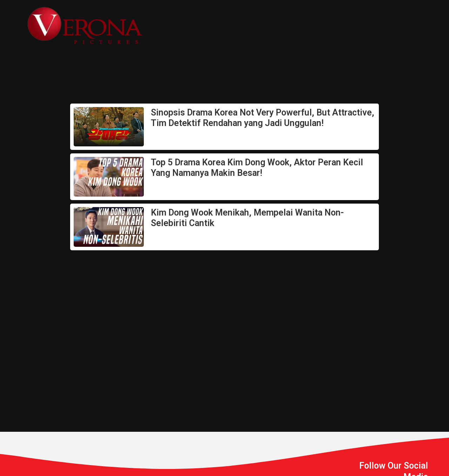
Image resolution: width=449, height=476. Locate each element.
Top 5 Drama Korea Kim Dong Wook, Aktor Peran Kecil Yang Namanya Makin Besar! (257, 168)
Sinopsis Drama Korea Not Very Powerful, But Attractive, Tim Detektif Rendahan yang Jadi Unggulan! (263, 118)
